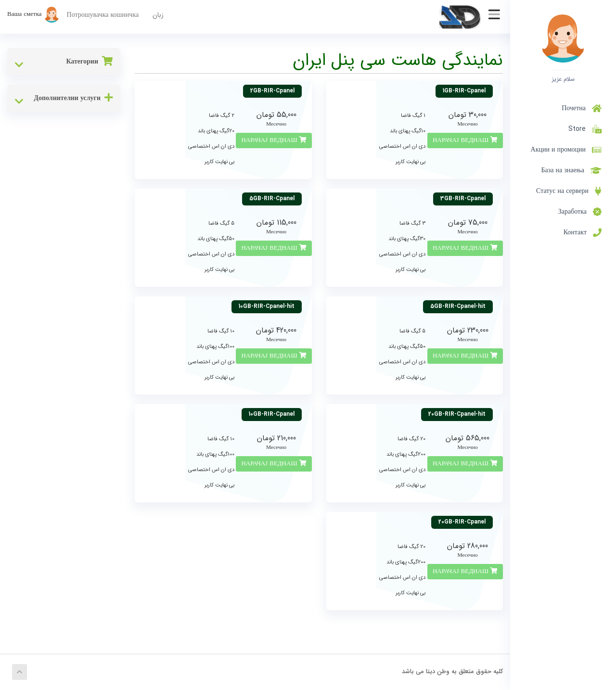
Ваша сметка (33, 14)
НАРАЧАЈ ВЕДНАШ (465, 140)
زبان (158, 15)
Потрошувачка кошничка (103, 15)
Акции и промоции (566, 150)
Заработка (580, 212)
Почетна (582, 108)
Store (583, 129)
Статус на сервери (569, 191)
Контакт (583, 232)
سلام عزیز (563, 79)
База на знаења (572, 170)
